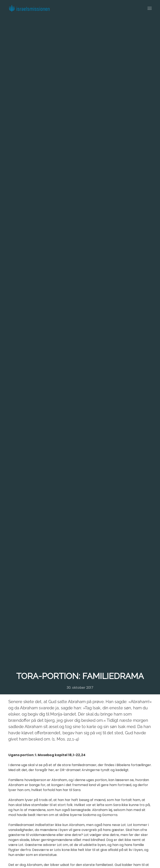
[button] (150, 8)
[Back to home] (29, 8)
